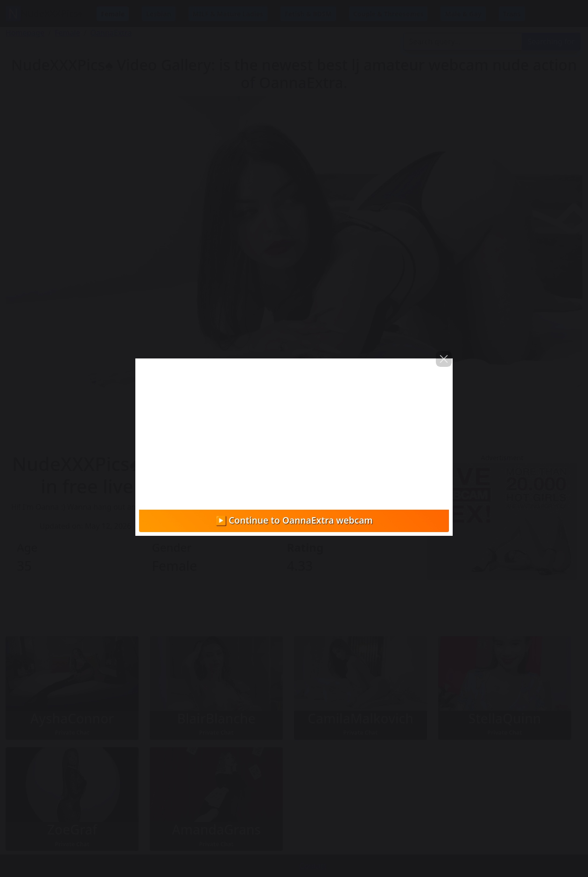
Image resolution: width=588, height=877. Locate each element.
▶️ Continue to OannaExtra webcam (294, 520)
